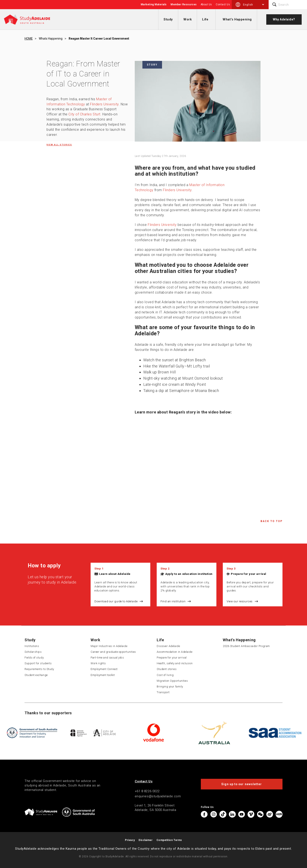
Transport (163, 692)
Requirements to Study (39, 669)
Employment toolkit (103, 675)
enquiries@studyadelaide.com (158, 796)
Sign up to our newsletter (242, 784)
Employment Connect (104, 669)
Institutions (32, 646)
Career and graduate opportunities (113, 652)
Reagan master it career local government (99, 39)
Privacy (130, 840)
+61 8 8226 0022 (147, 791)
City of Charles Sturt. (85, 114)
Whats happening (51, 39)
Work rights (98, 663)
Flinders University (104, 104)
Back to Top (272, 521)
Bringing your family (170, 687)
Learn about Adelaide (115, 574)
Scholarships (33, 652)
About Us (206, 4)
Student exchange (36, 675)
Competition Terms (169, 840)
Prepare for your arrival (249, 574)
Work (188, 19)
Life (205, 19)
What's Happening (237, 19)
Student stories (167, 669)
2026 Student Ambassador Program (246, 646)
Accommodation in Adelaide (175, 652)
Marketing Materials (154, 4)
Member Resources (184, 4)
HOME (29, 39)
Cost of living (165, 675)
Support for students (38, 663)
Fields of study (34, 658)
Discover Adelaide (168, 646)
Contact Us (223, 4)
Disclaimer (146, 840)
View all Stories (59, 145)
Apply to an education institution (189, 574)
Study (168, 19)
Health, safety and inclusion (175, 663)
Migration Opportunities (172, 681)
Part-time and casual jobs (107, 658)
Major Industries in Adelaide (109, 646)
